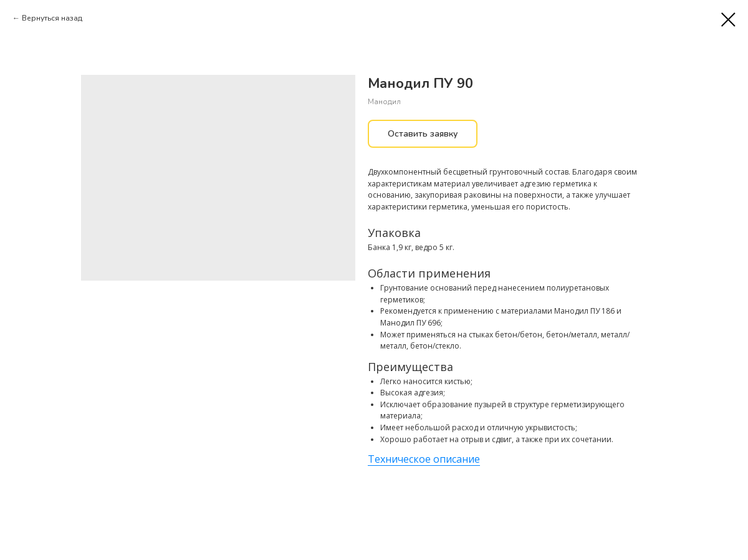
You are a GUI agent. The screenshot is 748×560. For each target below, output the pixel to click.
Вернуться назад (52, 18)
